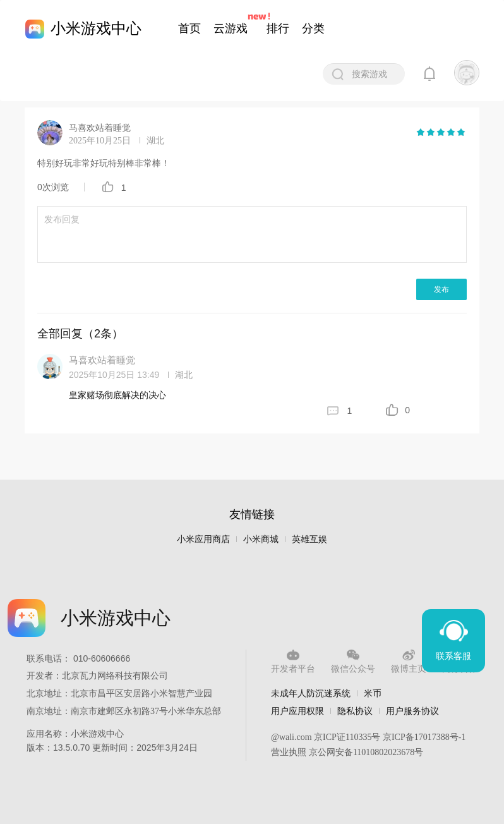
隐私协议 (355, 711)
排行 (278, 28)
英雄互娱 (309, 539)
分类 (313, 28)
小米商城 (261, 539)
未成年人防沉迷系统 (311, 693)
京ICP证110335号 (347, 737)
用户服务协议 (412, 711)
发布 (441, 289)
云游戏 (231, 28)
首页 (189, 28)
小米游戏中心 (96, 28)
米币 (373, 693)
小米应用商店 (203, 539)
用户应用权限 (297, 711)
